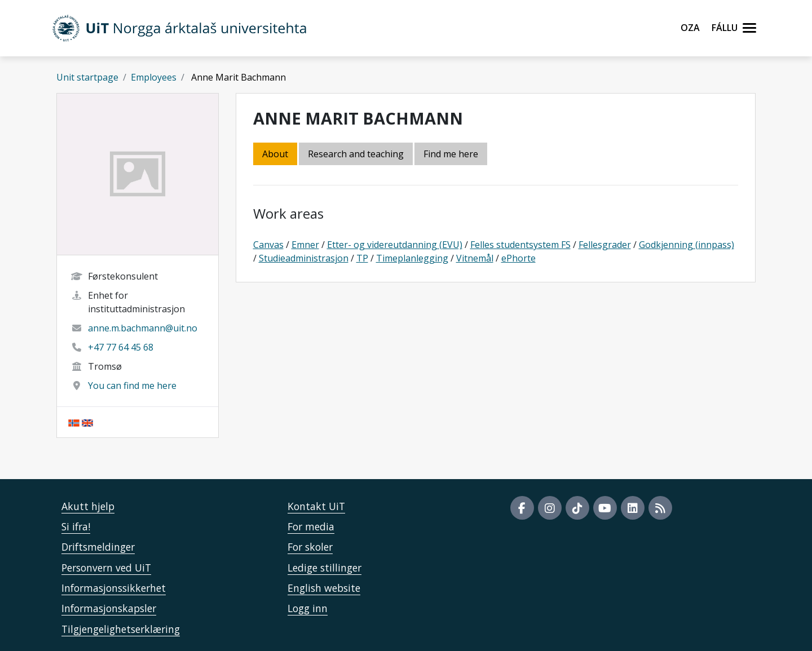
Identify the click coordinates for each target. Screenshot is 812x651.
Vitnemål (475, 258)
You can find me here (132, 386)
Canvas (268, 245)
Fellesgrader (605, 245)
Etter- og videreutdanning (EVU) (395, 245)
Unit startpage (87, 77)
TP (362, 258)
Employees (154, 77)
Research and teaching (356, 154)
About (275, 154)
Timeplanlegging (412, 258)
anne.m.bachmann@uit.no (143, 328)
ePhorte (518, 258)
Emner (305, 245)
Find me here (451, 154)
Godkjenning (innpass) (687, 245)
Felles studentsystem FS (520, 245)
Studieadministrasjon (304, 258)
